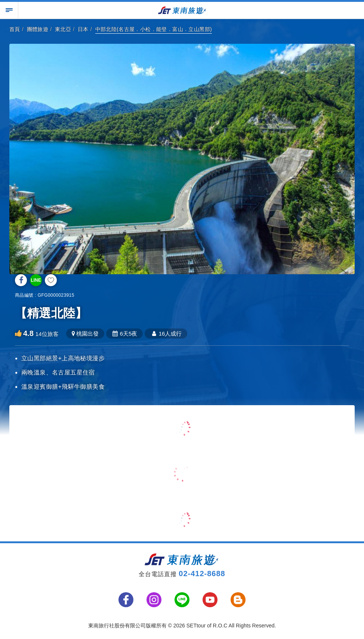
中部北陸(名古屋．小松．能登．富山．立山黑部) (154, 29)
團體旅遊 (38, 29)
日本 (83, 29)
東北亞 (63, 29)
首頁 (15, 29)
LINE (36, 280)
